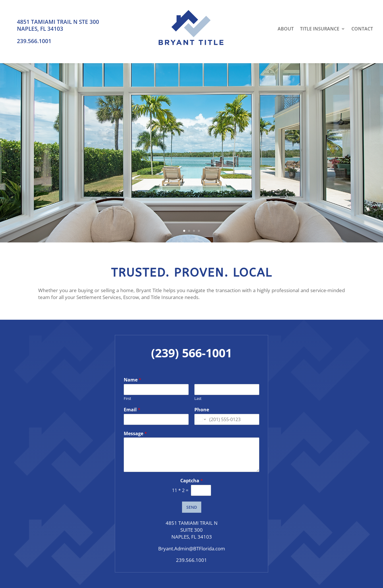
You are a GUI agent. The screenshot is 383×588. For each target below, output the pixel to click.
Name (132, 380)
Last (198, 399)
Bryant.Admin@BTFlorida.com (192, 549)
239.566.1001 (34, 41)
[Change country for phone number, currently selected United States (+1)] (201, 419)
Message (135, 434)
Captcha (192, 481)
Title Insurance (320, 29)
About (286, 29)
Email (132, 410)
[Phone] (227, 419)
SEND (192, 507)
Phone (202, 410)
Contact (362, 29)
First (127, 399)
